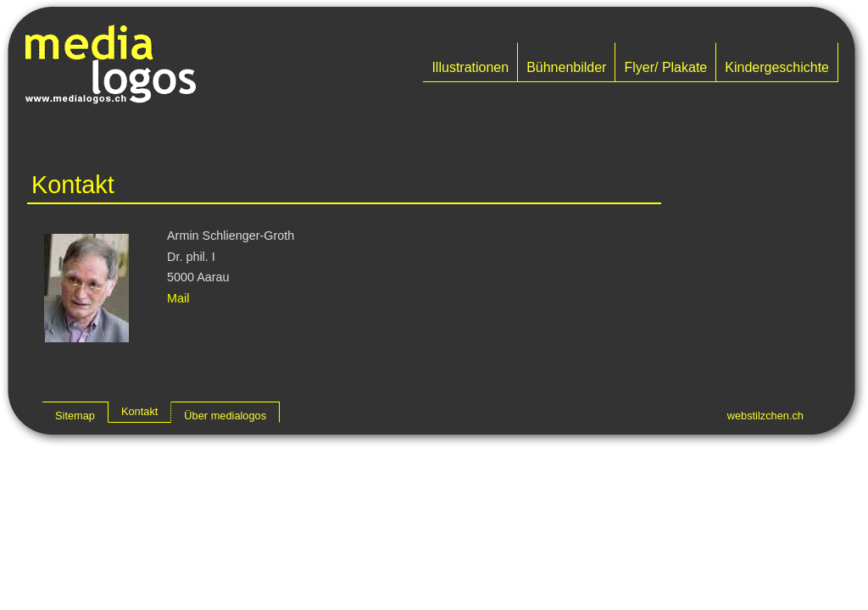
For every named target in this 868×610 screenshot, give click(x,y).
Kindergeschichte (777, 67)
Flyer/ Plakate (665, 67)
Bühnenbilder (566, 67)
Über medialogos (225, 416)
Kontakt (139, 411)
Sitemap (75, 416)
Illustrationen (470, 67)
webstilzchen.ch (765, 416)
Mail (178, 298)
